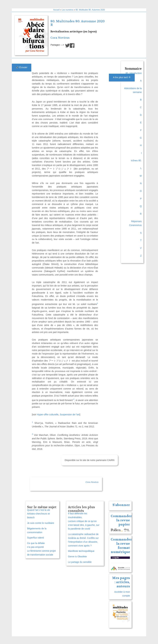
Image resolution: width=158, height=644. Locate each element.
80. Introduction (134, 73)
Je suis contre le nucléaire (41, 523)
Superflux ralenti (36, 538)
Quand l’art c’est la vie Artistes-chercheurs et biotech (39, 514)
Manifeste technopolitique (81, 551)
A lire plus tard (122, 77)
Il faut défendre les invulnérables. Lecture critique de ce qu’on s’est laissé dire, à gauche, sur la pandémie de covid (84, 521)
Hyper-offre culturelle (48, 414)
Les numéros (68, 10)
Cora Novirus (60, 38)
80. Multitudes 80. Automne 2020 (90, 10)
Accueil (56, 10)
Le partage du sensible (80, 562)
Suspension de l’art (70, 414)
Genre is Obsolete (77, 556)
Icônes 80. (136, 160)
